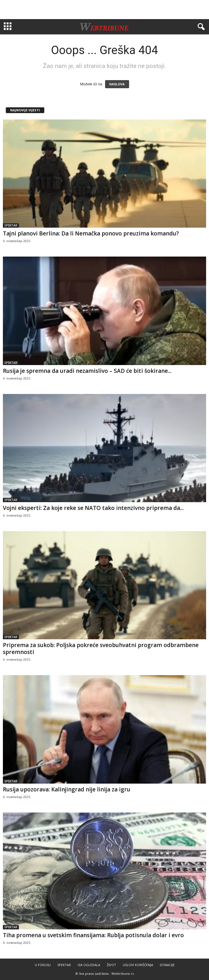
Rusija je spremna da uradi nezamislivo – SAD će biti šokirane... (87, 371)
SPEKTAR (11, 225)
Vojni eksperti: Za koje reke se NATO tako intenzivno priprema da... (93, 508)
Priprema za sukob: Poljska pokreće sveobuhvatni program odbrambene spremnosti (101, 649)
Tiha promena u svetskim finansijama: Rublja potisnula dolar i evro (93, 935)
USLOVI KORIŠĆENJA (138, 965)
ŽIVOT (111, 965)
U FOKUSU (43, 965)
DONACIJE (167, 965)
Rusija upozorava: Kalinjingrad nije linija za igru (67, 789)
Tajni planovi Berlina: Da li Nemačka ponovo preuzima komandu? (91, 233)
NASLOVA (117, 84)
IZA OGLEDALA (89, 965)
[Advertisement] (104, 10)
